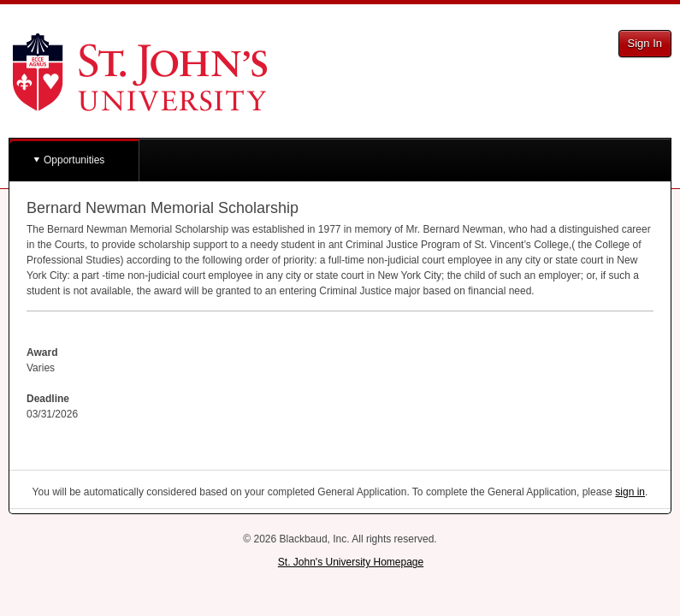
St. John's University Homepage (351, 562)
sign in (630, 492)
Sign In (645, 43)
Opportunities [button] (74, 160)
